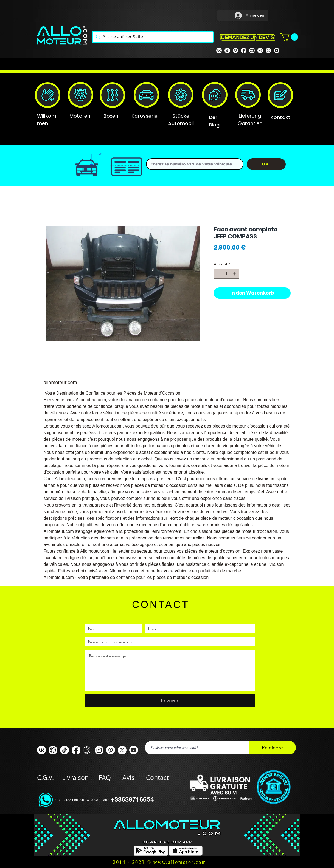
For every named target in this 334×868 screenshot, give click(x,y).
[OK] (266, 164)
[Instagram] (260, 50)
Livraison (80, 778)
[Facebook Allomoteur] (244, 50)
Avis (128, 778)
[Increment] (235, 274)
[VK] (219, 50)
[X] (268, 50)
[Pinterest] (235, 50)
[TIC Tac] (64, 750)
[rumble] (88, 750)
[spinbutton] (226, 274)
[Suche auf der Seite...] (152, 37)
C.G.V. (45, 778)
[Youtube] (277, 50)
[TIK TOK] (227, 50)
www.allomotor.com (180, 862)
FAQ (105, 778)
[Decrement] (218, 274)
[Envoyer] (170, 701)
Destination (67, 393)
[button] (289, 37)
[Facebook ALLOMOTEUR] (76, 750)
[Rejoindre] (272, 748)
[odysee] (252, 50)
